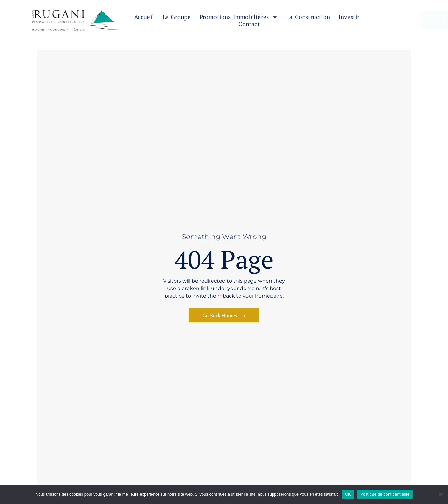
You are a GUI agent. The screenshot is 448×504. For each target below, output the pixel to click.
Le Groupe (177, 18)
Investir (349, 18)
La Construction (308, 18)
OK (348, 494)
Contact (249, 25)
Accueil (144, 18)
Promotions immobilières (239, 18)
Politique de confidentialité (385, 494)
